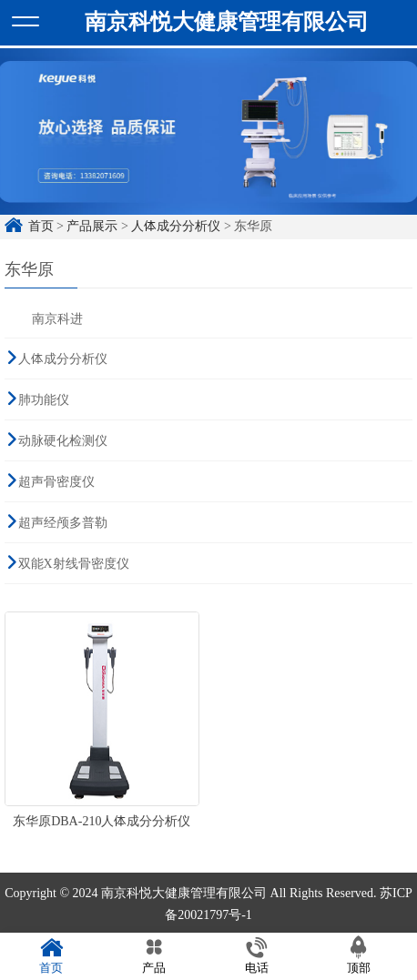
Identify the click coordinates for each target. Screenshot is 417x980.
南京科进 (57, 318)
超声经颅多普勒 (63, 522)
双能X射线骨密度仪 (74, 563)
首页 (41, 225)
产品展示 (92, 225)
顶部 (359, 956)
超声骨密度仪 (56, 481)
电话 (256, 956)
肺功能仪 (44, 399)
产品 (154, 956)
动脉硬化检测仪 (63, 440)
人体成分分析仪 (176, 225)
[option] (208, 140)
